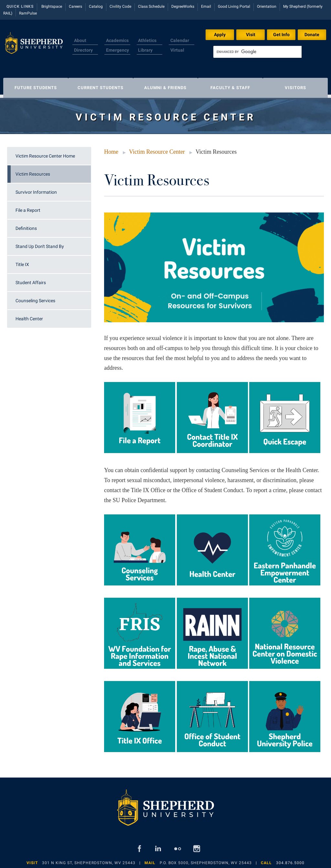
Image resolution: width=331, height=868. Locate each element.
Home (111, 149)
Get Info (281, 35)
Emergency (117, 50)
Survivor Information (36, 189)
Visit (251, 35)
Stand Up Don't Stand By (40, 243)
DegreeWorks (183, 6)
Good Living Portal (234, 6)
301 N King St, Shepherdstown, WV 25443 (89, 860)
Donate (312, 35)
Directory (83, 50)
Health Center (29, 315)
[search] (257, 52)
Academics (117, 40)
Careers (75, 6)
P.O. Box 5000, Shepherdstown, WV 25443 (206, 860)
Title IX (22, 261)
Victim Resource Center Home (45, 153)
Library (145, 50)
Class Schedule (151, 6)
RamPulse (28, 13)
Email (206, 6)
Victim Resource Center (157, 149)
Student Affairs (31, 279)
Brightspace (52, 6)
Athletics (147, 40)
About (80, 40)
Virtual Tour (177, 54)
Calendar (180, 40)
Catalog (96, 6)
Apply (220, 35)
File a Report (28, 207)
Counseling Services (35, 297)
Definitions (26, 225)
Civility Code (120, 6)
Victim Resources (33, 171)
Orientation (267, 6)
